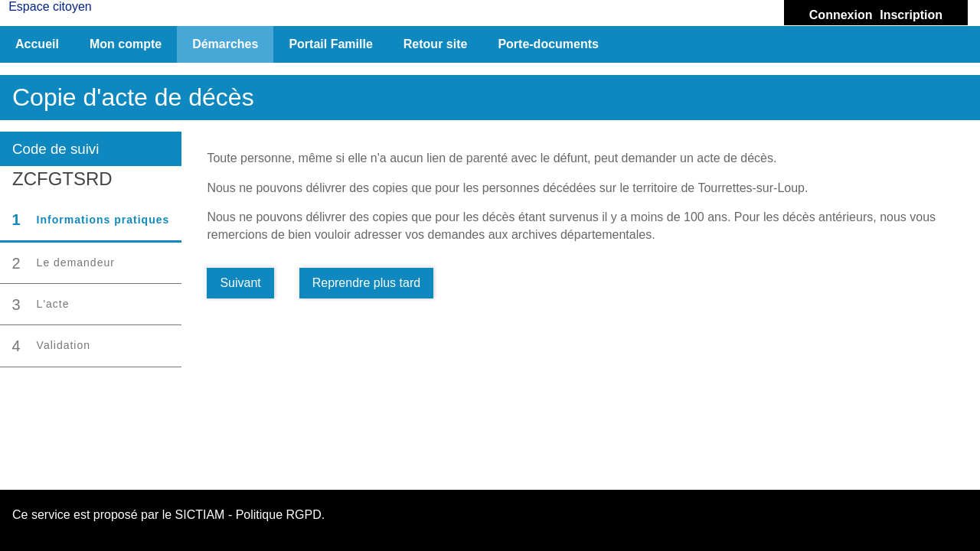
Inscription (911, 15)
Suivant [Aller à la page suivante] (240, 283)
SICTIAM (200, 515)
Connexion (841, 15)
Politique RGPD (279, 515)
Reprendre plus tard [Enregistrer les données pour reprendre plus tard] (366, 283)
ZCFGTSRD (62, 179)
